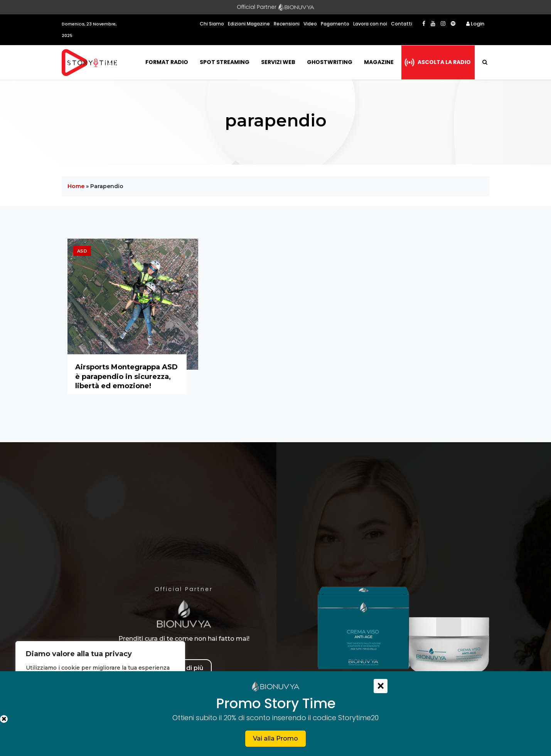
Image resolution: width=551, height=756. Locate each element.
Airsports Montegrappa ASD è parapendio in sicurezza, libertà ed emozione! (126, 376)
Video (310, 24)
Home (76, 186)
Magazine (379, 62)
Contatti (402, 24)
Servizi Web (278, 62)
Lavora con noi (370, 24)
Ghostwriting (330, 62)
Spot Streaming (225, 62)
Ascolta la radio (444, 62)
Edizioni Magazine (249, 24)
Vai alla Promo (275, 738)
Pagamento (335, 24)
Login (475, 24)
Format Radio (167, 62)
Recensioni (287, 24)
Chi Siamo (212, 24)
